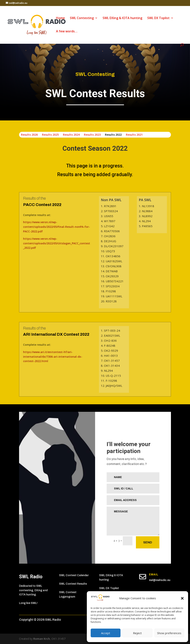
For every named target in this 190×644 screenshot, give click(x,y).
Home (60, 18)
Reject (137, 633)
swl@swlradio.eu (160, 580)
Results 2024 (71, 135)
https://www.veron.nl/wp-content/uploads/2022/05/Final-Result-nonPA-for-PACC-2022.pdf (56, 227)
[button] (182, 598)
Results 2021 (134, 135)
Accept (106, 633)
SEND (148, 542)
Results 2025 (50, 135)
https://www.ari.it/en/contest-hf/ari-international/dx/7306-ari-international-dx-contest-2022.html (53, 357)
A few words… (67, 32)
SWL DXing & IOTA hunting (122, 18)
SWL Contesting (82, 18)
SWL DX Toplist (158, 18)
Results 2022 (113, 135)
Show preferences (169, 633)
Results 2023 (92, 135)
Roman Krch (42, 639)
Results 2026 (29, 135)
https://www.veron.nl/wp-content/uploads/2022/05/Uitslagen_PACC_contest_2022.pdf (57, 243)
